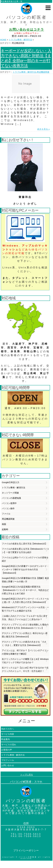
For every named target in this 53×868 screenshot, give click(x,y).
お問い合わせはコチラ (27, 29)
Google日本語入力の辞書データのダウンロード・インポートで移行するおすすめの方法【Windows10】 (25, 569)
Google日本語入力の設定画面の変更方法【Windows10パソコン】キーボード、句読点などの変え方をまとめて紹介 (25, 590)
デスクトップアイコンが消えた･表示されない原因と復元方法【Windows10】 (25, 635)
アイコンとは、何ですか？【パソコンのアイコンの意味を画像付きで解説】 (25, 652)
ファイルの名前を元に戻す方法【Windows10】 (24, 544)
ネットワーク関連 (10, 493)
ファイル (6, 514)
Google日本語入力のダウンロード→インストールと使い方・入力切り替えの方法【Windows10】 (25, 600)
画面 (4, 524)
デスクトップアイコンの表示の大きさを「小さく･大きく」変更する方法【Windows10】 (24, 643)
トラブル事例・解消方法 (20, 40)
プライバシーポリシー (26, 850)
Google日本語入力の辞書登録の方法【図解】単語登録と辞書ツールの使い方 (25, 580)
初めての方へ (8, 729)
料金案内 (6, 739)
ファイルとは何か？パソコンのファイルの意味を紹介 (25, 559)
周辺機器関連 (43, 72)
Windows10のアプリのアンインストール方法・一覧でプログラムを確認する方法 (25, 609)
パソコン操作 (8, 508)
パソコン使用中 (9, 503)
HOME (3, 40)
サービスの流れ (9, 744)
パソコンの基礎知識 (11, 498)
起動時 (5, 529)
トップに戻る (27, 775)
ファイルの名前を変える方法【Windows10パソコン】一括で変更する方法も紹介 (25, 551)
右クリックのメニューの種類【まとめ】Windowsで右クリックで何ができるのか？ (25, 661)
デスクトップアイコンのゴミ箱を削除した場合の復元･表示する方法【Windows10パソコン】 (25, 626)
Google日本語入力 (11, 482)
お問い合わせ (8, 765)
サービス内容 (8, 734)
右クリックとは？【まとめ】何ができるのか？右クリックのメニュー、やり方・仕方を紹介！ (25, 669)
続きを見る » (44, 129)
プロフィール (8, 760)
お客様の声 (7, 750)
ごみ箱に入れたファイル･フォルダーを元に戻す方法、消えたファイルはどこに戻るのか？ (25, 618)
